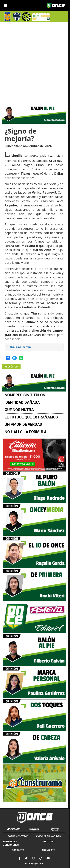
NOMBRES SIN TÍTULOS (25, 395)
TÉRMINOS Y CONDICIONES (11, 843)
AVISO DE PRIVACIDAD (48, 836)
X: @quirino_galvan (19, 347)
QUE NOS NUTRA (19, 410)
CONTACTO (18, 850)
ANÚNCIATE (48, 850)
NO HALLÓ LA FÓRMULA (26, 432)
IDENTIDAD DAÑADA (22, 402)
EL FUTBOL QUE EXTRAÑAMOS (31, 417)
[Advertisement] (35, 62)
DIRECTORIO (48, 841)
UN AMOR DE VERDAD (23, 424)
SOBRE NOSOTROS (18, 836)
